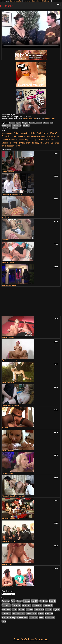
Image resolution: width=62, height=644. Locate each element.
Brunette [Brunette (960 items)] (6, 136)
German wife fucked (9, 541)
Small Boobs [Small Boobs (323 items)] (45, 143)
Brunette (32, 123)
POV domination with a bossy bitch (14, 496)
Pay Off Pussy (7, 428)
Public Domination (8, 383)
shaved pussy (17, 125)
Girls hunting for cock (9, 285)
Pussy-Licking (6, 125)
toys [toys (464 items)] (18, 146)
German (46, 123)
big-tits (18, 123)
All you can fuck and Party (11, 519)
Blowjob (25, 123)
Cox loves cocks (7, 473)
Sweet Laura (6, 240)
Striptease (26, 125)
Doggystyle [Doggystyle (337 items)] (34, 136)
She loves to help (8, 587)
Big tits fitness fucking (9, 360)
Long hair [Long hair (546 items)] (36, 140)
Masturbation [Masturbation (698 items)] (47, 140)
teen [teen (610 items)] (4, 146)
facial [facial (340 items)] (50, 136)
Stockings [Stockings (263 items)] (55, 143)
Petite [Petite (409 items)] (15, 143)
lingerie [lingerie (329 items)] (28, 140)
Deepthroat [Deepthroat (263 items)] (24, 136)
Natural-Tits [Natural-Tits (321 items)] (7, 143)
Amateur (12, 123)
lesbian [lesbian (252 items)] (21, 140)
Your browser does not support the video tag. (31, 30)
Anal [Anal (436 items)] (11, 133)
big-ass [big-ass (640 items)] (22, 133)
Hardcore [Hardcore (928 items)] (13, 140)
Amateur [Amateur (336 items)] (5, 133)
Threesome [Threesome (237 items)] (11, 146)
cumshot (39, 123)
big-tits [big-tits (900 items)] (30, 133)
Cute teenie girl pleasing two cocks (14, 194)
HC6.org (7, 6)
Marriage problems (8, 262)
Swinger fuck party (8, 172)
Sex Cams (27, 1)
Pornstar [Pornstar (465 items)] (21, 143)
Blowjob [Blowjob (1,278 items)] (53, 133)
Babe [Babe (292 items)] (16, 133)
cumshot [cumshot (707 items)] (15, 136)
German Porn (36, 1)
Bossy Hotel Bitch (8, 451)
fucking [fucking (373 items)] (56, 136)
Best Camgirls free (16, 1)
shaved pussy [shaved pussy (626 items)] (32, 143)
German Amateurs (8, 337)
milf (52, 123)
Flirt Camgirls (46, 1)
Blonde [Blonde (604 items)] (45, 133)
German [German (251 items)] (5, 140)
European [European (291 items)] (43, 136)
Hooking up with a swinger (11, 405)
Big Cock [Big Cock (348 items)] (37, 133)
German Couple (7, 564)
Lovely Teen (6, 217)
